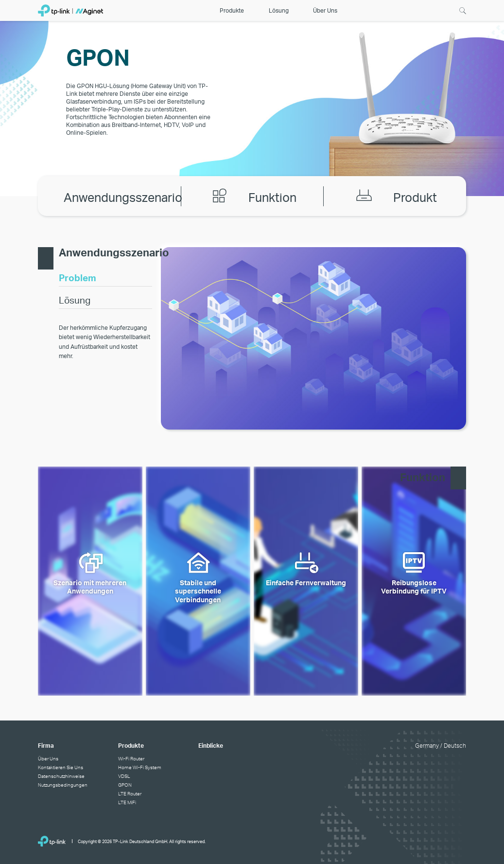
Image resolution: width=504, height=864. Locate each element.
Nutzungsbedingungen (63, 785)
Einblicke (211, 746)
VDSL (124, 776)
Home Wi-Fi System (140, 767)
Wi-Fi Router (131, 758)
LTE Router (130, 793)
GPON (125, 785)
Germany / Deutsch (441, 746)
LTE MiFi (127, 802)
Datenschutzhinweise (61, 776)
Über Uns (48, 758)
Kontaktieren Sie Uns (61, 767)
